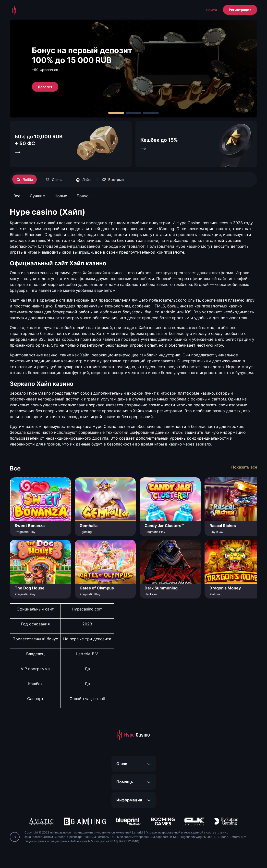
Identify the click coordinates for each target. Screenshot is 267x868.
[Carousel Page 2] (133, 113)
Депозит (45, 87)
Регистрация (240, 10)
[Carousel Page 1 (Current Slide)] (116, 113)
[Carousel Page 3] (151, 113)
